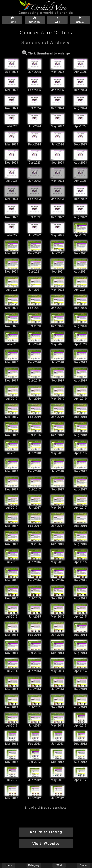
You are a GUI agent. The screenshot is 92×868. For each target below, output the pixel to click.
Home (8, 865)
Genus (84, 865)
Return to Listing (46, 832)
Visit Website (46, 844)
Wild (59, 865)
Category (34, 865)
